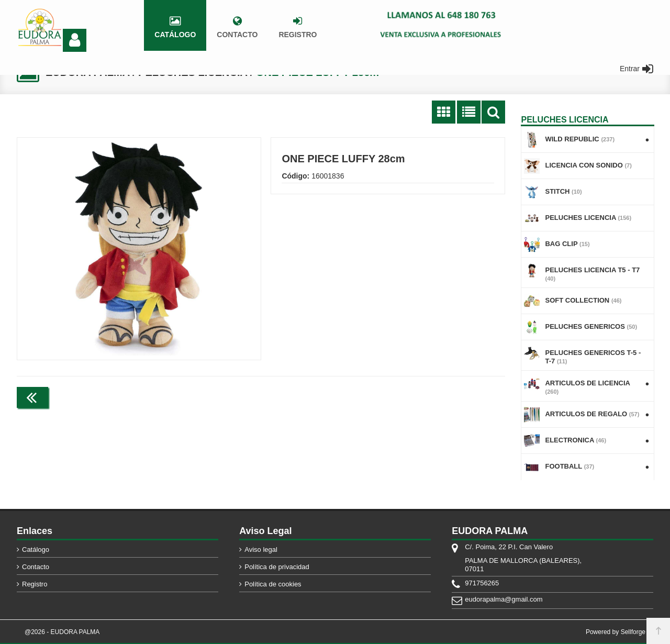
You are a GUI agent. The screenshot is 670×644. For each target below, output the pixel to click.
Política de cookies (273, 584)
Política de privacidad (277, 567)
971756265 (482, 583)
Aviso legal (261, 549)
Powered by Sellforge (616, 632)
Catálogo (36, 549)
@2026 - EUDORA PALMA (62, 632)
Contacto (36, 567)
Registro (35, 584)
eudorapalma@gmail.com (504, 599)
